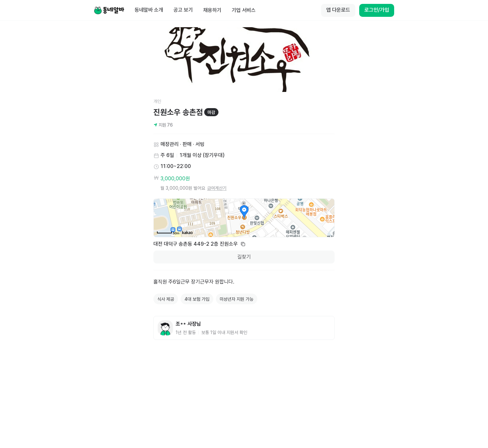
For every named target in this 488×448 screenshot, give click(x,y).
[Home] (109, 10)
